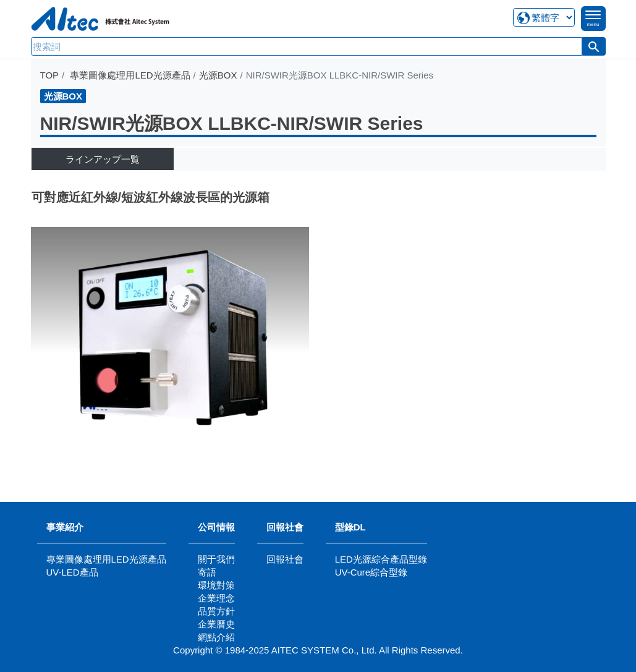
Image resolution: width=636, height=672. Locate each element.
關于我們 (216, 559)
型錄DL (350, 527)
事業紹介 (65, 527)
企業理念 (216, 598)
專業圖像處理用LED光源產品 (130, 75)
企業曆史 (216, 624)
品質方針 (216, 611)
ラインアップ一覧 (103, 159)
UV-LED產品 (72, 572)
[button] (594, 46)
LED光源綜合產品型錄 (381, 559)
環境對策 (216, 585)
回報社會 (285, 527)
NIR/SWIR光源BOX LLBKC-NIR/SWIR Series (232, 123)
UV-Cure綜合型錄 (371, 572)
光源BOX (218, 75)
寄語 (207, 572)
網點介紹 (216, 637)
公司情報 (216, 527)
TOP (50, 75)
